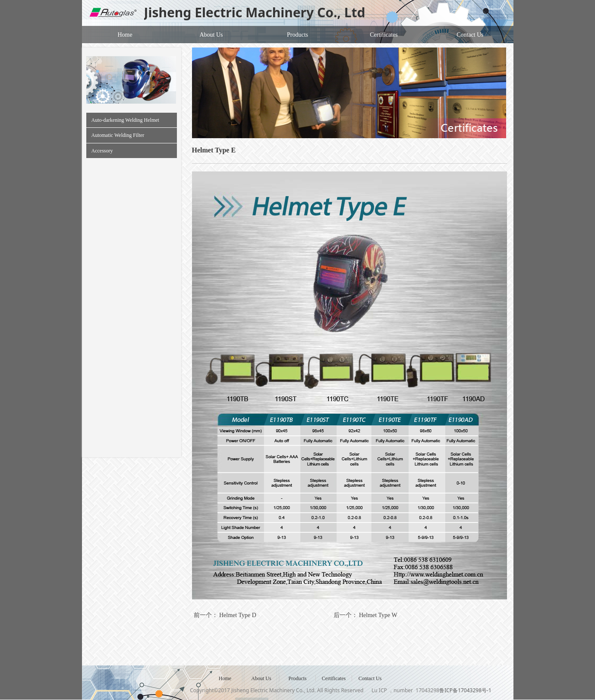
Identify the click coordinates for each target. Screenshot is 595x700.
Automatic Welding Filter (118, 135)
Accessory (102, 151)
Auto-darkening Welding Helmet (125, 120)
